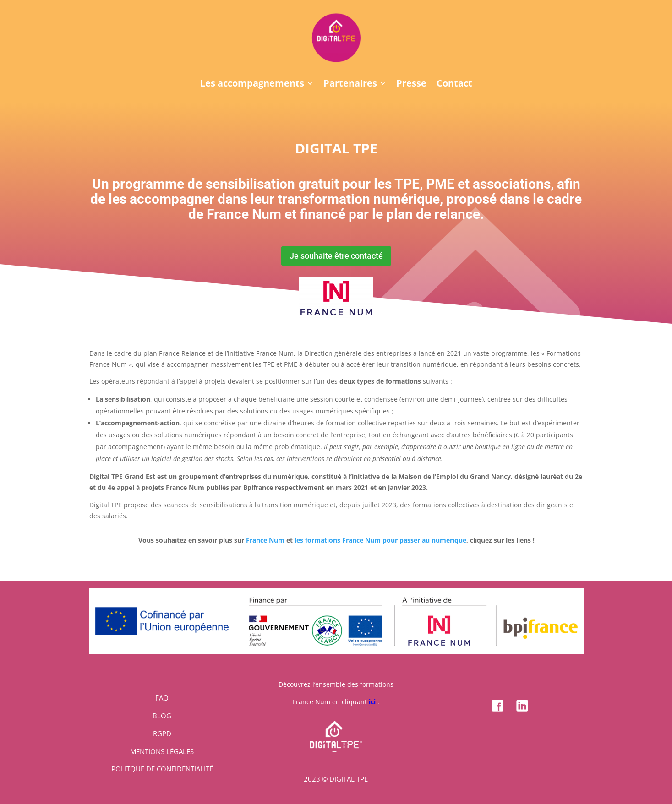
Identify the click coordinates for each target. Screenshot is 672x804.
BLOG (162, 716)
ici (372, 702)
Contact (454, 85)
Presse (411, 85)
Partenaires (350, 85)
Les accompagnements (252, 85)
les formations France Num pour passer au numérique (380, 540)
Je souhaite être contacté (336, 256)
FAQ (162, 698)
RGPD (162, 733)
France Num (265, 540)
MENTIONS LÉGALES (162, 751)
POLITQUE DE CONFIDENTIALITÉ (162, 769)
